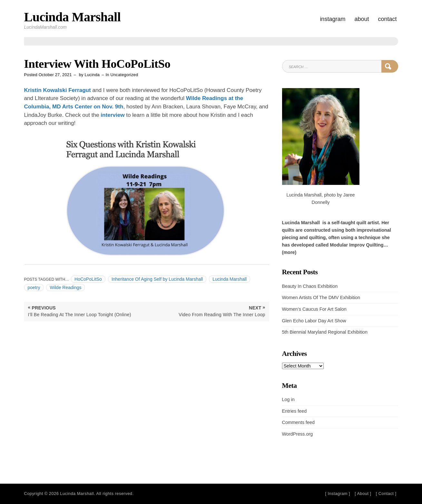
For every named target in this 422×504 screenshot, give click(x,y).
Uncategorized (124, 75)
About (362, 19)
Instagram (333, 19)
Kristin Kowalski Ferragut (58, 90)
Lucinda (92, 75)
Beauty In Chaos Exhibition (310, 286)
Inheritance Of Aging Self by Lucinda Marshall (157, 279)
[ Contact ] (386, 494)
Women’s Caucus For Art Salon (314, 309)
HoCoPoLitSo (88, 279)
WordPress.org (298, 434)
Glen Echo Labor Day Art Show (314, 321)
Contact (387, 19)
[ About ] (363, 494)
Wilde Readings (65, 287)
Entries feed (294, 411)
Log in (288, 399)
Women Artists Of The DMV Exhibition (321, 297)
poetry (34, 287)
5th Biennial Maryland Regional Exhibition (325, 332)
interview (113, 115)
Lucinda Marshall (73, 17)
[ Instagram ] (338, 494)
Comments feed (299, 422)
